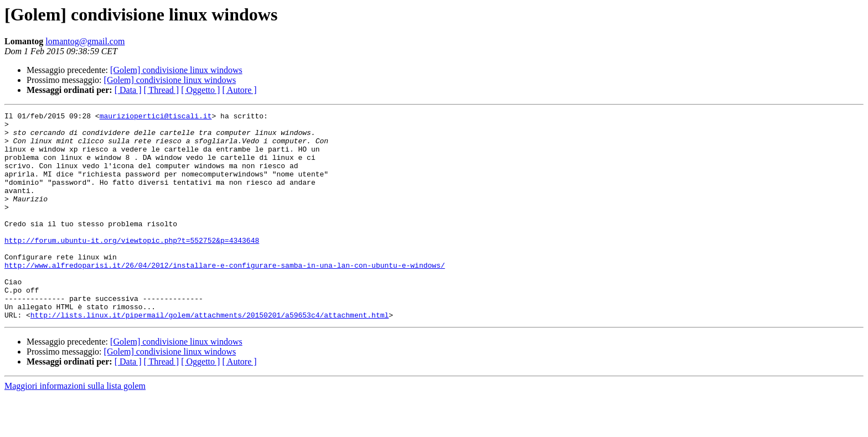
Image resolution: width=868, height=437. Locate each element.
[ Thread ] (162, 90)
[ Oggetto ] (200, 90)
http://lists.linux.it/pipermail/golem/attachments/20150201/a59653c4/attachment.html (210, 356)
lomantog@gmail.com (85, 41)
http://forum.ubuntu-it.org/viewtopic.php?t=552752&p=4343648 (132, 267)
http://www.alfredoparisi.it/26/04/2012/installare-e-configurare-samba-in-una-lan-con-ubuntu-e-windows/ (225, 296)
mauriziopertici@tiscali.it (156, 117)
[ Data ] (128, 90)
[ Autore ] (239, 90)
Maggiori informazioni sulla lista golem (75, 427)
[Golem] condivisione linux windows (176, 70)
